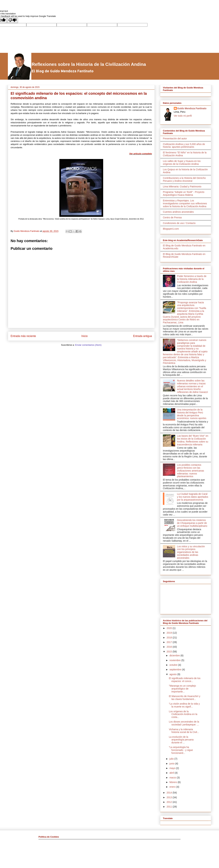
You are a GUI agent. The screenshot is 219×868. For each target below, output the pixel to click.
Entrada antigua (143, 336)
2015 (170, 652)
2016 (170, 647)
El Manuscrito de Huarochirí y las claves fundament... (185, 698)
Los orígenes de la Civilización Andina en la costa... (183, 714)
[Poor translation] (12, 20)
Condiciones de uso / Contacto (179, 223)
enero (173, 787)
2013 (170, 797)
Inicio (85, 336)
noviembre (175, 660)
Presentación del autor (175, 138)
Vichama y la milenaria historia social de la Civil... (184, 731)
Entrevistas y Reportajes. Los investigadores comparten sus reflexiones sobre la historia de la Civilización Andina (185, 203)
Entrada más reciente (23, 336)
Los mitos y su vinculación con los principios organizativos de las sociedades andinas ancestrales (191, 552)
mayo (173, 768)
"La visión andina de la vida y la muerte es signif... (184, 705)
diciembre (175, 655)
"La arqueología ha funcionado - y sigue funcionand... (181, 750)
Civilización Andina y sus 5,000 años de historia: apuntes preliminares (184, 146)
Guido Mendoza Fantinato (192, 108)
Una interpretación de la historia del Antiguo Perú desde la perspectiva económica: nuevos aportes (192, 414)
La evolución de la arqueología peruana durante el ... (181, 740)
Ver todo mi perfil (183, 116)
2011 (170, 807)
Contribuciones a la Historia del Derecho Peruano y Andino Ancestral (184, 179)
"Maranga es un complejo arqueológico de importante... (182, 689)
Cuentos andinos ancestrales (178, 212)
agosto (173, 674)
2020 (170, 628)
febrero (173, 782)
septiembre (176, 670)
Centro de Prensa (172, 217)
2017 (170, 642)
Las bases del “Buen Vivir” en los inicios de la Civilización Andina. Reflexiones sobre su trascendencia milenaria (193, 440)
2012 (170, 802)
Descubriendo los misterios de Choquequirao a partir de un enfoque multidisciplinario (192, 523)
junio (172, 764)
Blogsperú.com (171, 229)
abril (172, 773)
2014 (170, 793)
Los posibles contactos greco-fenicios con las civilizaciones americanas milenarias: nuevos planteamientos (191, 471)
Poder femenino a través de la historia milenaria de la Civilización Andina (192, 279)
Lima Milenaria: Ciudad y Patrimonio (182, 187)
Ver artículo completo (141, 154)
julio (172, 759)
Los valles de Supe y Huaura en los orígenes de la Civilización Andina (182, 163)
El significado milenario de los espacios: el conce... (185, 680)
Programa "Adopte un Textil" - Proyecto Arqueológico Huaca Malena (184, 193)
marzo (173, 778)
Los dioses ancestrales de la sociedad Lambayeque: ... (184, 723)
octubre (174, 665)
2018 (170, 638)
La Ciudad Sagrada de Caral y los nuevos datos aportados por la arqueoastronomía (193, 497)
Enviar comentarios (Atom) (88, 345)
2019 (170, 633)
